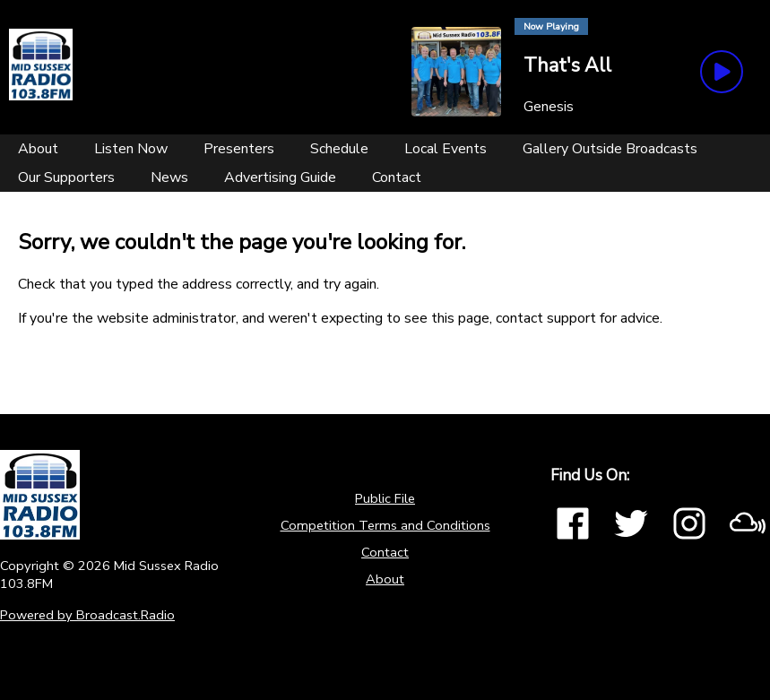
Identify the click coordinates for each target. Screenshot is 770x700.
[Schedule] (339, 149)
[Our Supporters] (66, 177)
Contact (385, 552)
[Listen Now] (131, 149)
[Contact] (397, 177)
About (385, 579)
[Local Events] (446, 149)
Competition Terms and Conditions (385, 525)
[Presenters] (239, 149)
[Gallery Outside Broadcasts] (610, 149)
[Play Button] (722, 72)
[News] (169, 177)
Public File (385, 498)
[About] (38, 149)
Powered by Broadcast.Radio (87, 615)
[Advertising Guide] (280, 177)
